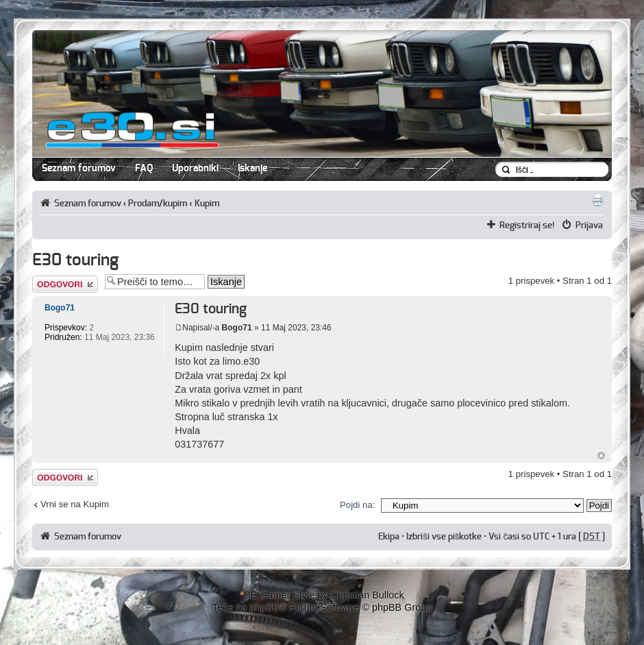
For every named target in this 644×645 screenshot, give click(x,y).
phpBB (264, 607)
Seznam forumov (79, 169)
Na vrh (601, 455)
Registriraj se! (527, 226)
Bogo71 (237, 328)
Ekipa (389, 537)
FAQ (144, 169)
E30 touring (75, 260)
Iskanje (252, 169)
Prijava (589, 226)
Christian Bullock (367, 595)
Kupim (207, 204)
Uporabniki (195, 169)
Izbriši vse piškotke (445, 537)
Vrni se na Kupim (75, 504)
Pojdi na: (357, 505)
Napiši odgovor (65, 284)
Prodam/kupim (158, 204)
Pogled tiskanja (597, 200)
